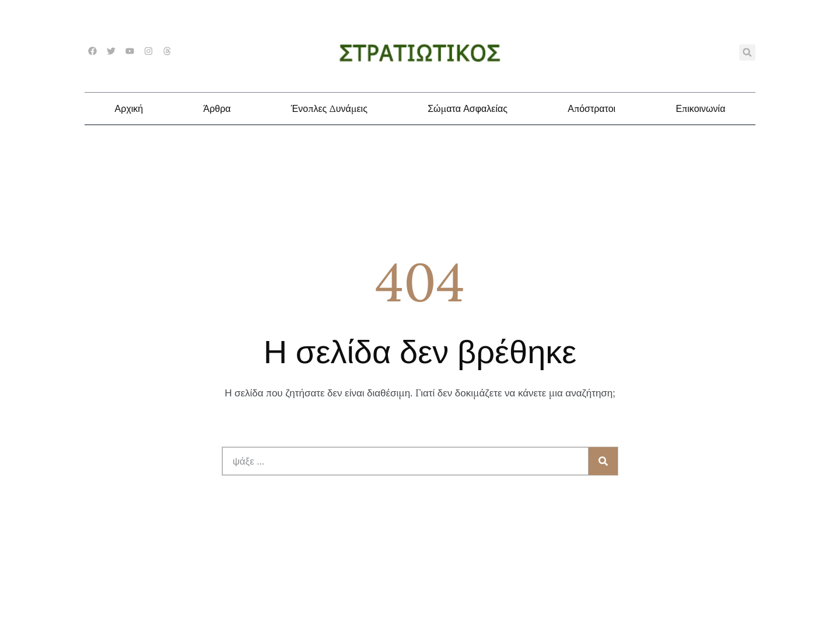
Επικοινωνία (700, 108)
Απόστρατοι (591, 108)
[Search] (603, 461)
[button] (747, 52)
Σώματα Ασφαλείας (468, 108)
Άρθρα (217, 108)
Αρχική (129, 108)
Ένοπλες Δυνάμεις (329, 108)
